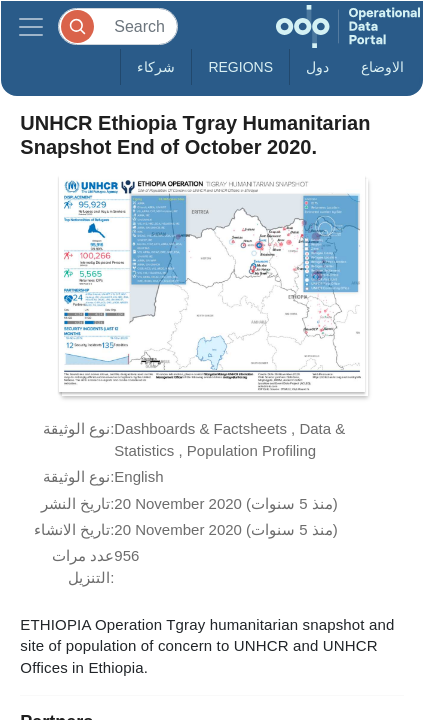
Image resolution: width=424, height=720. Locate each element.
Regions (240, 67)
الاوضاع (382, 67)
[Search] (118, 26)
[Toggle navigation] (31, 26)
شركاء (156, 67)
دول (317, 67)
